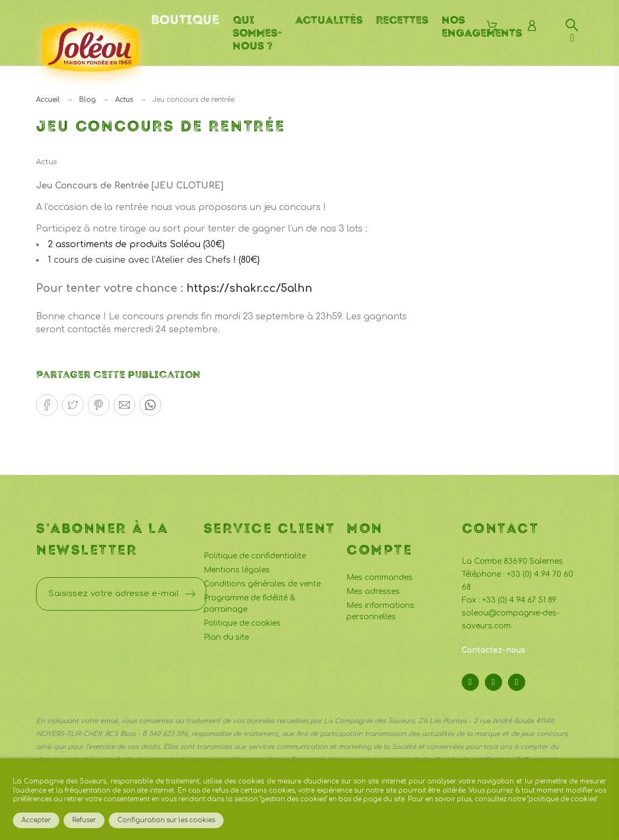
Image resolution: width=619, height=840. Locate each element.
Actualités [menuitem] (329, 20)
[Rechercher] (572, 25)
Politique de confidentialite (255, 556)
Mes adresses (373, 591)
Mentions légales (237, 570)
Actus (47, 162)
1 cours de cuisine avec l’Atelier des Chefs (139, 260)
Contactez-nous (493, 650)
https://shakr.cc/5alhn (249, 288)
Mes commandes (380, 577)
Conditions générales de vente (262, 584)
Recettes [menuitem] (402, 20)
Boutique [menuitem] (185, 20)
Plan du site (226, 637)
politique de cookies (562, 799)
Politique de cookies (242, 623)
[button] (47, 405)
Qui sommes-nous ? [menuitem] (257, 33)
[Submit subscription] (190, 594)
